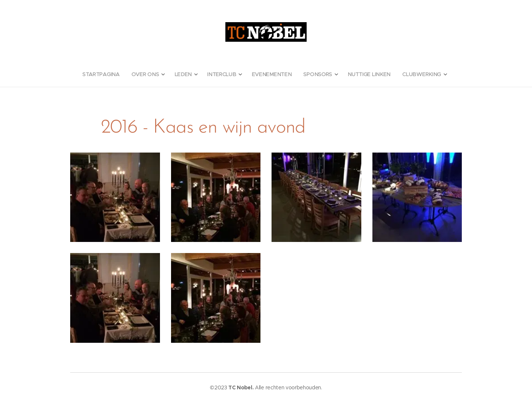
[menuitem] (107, 74)
